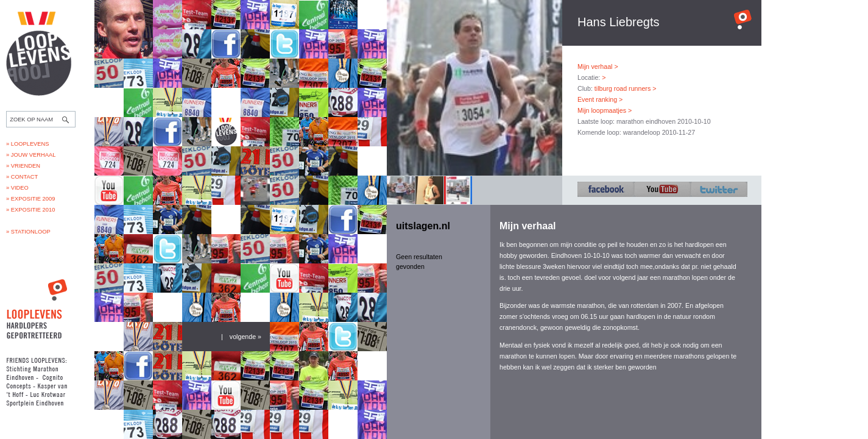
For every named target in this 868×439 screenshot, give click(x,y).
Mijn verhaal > (598, 66)
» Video (17, 188)
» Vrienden (23, 166)
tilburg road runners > (626, 88)
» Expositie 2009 (30, 199)
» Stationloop (28, 232)
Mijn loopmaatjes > (605, 110)
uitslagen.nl (423, 226)
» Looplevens (28, 144)
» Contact (22, 177)
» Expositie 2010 (30, 210)
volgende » (245, 337)
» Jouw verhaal (31, 155)
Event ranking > (600, 99)
